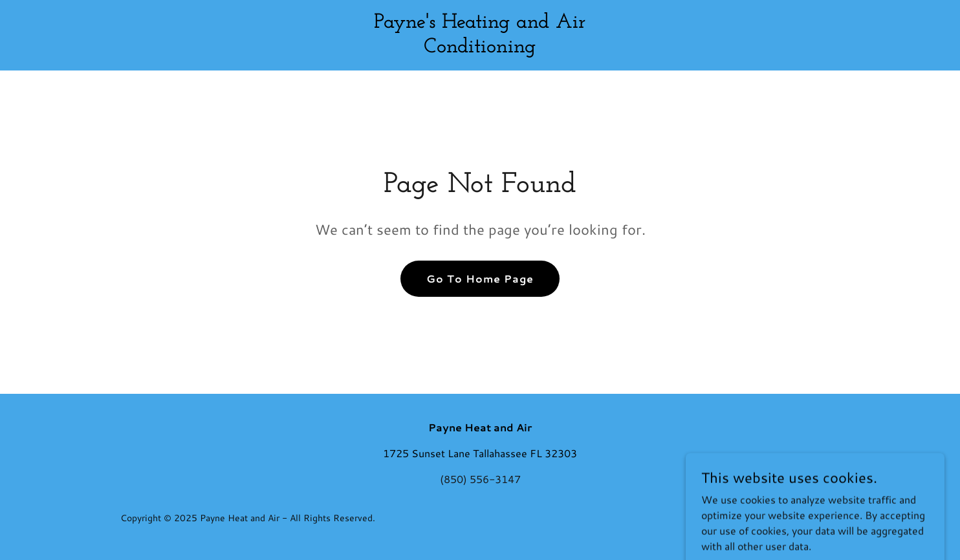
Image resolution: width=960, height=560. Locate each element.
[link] (480, 48)
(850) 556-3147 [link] (480, 479)
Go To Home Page (480, 278)
